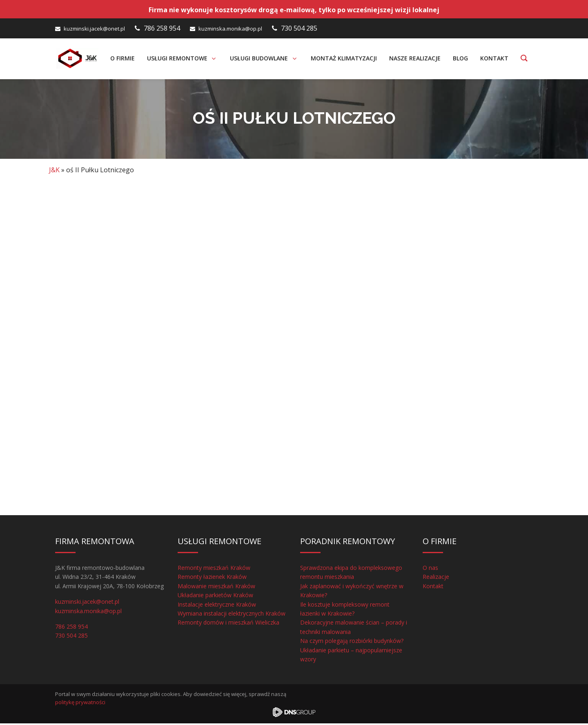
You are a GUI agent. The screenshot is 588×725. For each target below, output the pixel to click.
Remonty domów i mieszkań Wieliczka (228, 624)
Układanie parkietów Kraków (215, 597)
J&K (54, 172)
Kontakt (433, 588)
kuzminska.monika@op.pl (230, 29)
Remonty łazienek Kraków (212, 579)
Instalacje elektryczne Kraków (217, 606)
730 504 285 (299, 28)
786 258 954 (162, 28)
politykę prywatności (80, 704)
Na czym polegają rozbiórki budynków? (352, 643)
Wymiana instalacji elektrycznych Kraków (232, 615)
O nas (430, 570)
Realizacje (436, 579)
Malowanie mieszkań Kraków (216, 588)
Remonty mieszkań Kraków (214, 570)
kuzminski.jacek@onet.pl (94, 29)
